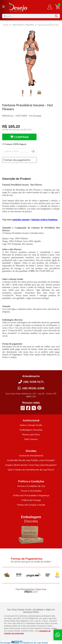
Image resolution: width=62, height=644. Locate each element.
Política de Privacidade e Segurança (31, 495)
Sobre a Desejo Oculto (31, 425)
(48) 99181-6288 (33, 388)
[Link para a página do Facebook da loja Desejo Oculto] (28, 408)
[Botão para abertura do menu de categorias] (3, 7)
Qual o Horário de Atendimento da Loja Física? (31, 470)
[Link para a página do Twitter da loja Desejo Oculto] (34, 408)
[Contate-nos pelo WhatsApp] (58, 635)
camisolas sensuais (21, 220)
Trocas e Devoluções (31, 491)
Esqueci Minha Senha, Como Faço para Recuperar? (31, 465)
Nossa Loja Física (31, 434)
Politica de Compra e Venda (31, 505)
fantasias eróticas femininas (44, 220)
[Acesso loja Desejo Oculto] (50, 7)
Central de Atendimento (31, 456)
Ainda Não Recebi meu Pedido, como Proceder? (31, 460)
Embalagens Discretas (31, 430)
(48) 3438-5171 (33, 382)
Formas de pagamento (17, 160)
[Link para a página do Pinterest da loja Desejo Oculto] (39, 408)
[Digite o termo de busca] (28, 16)
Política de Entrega (31, 500)
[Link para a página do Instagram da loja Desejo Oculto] (23, 408)
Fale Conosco (31, 439)
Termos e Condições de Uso (31, 486)
